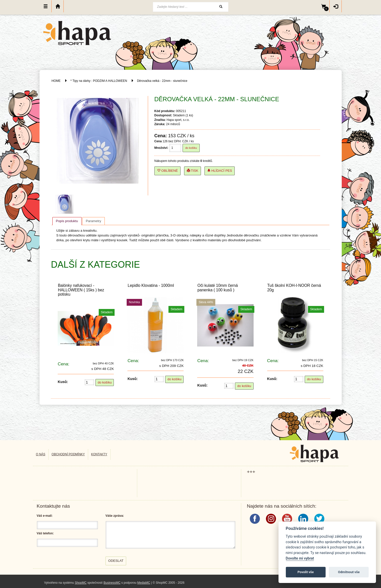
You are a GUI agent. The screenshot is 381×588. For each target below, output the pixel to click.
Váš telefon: (45, 533)
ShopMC (81, 583)
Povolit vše (306, 572)
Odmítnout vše (349, 572)
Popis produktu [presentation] (67, 221)
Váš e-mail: (45, 516)
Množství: (161, 148)
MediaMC (144, 583)
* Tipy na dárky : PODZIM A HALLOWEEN (99, 81)
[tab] (67, 221)
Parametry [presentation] (94, 221)
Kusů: (63, 382)
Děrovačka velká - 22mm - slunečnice (162, 81)
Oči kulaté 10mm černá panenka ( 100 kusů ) (218, 288)
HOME (56, 81)
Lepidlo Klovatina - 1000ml (151, 285)
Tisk (193, 171)
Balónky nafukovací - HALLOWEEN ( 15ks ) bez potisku (81, 290)
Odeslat (116, 561)
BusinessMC (112, 583)
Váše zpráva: (115, 516)
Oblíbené (168, 171)
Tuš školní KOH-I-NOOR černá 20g (294, 288)
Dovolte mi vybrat (300, 558)
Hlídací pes (220, 171)
